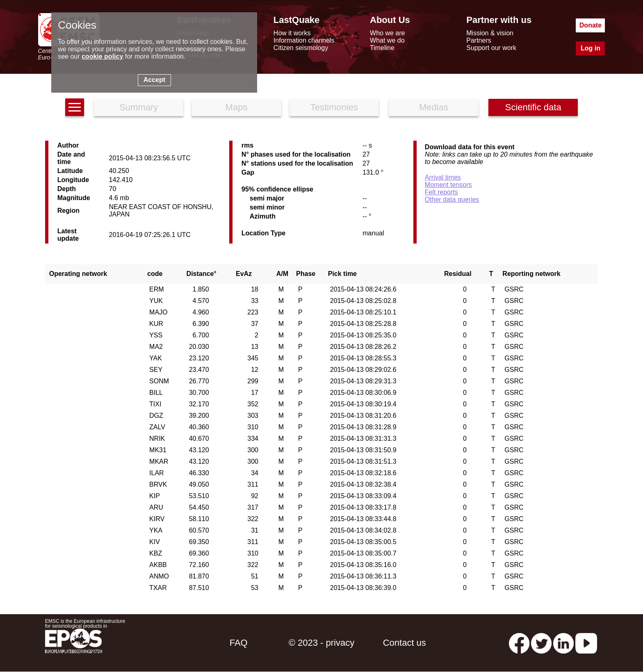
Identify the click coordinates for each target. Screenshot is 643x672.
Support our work (491, 48)
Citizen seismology (301, 48)
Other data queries (452, 199)
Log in (591, 48)
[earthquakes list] (75, 107)
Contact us (405, 643)
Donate (591, 25)
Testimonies (334, 107)
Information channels (304, 40)
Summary (139, 107)
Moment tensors (448, 185)
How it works (292, 33)
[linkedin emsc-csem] (563, 643)
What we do (387, 40)
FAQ (239, 643)
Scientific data (533, 107)
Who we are (387, 33)
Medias (434, 107)
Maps (237, 107)
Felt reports (441, 192)
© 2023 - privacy (322, 643)
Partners (479, 40)
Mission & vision (490, 33)
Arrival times (443, 177)
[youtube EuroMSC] (586, 643)
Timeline (382, 48)
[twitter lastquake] (541, 643)
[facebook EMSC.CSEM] (519, 643)
